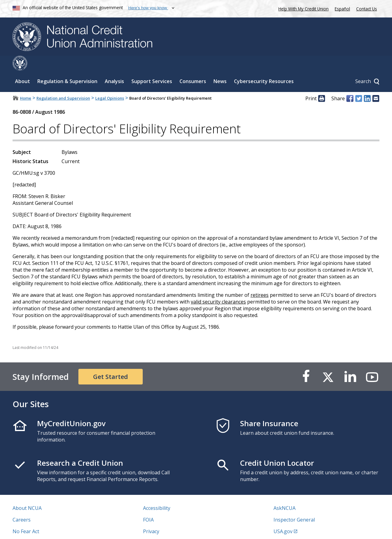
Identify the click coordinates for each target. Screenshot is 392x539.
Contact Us (367, 9)
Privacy (151, 517)
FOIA (148, 505)
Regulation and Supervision (63, 83)
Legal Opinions (110, 83)
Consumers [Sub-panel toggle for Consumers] (193, 67)
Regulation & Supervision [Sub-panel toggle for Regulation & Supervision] (67, 67)
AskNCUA (285, 493)
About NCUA (27, 493)
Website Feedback (164, 528)
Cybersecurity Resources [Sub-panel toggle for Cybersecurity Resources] (264, 67)
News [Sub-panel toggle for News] (220, 67)
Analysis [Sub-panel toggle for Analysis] (114, 67)
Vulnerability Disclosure (40, 528)
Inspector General (294, 505)
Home (26, 83)
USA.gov (283, 517)
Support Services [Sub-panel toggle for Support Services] (152, 67)
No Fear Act (26, 517)
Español (342, 9)
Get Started (111, 362)
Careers (22, 505)
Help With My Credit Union (302, 8)
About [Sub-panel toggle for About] (23, 67)
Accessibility (157, 493)
